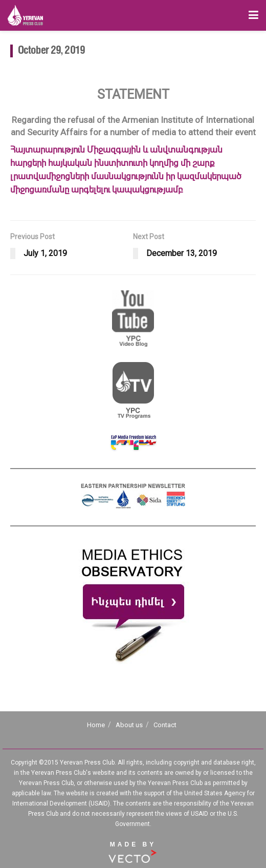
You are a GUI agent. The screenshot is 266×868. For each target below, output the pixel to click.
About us (129, 725)
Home (96, 725)
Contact (165, 725)
